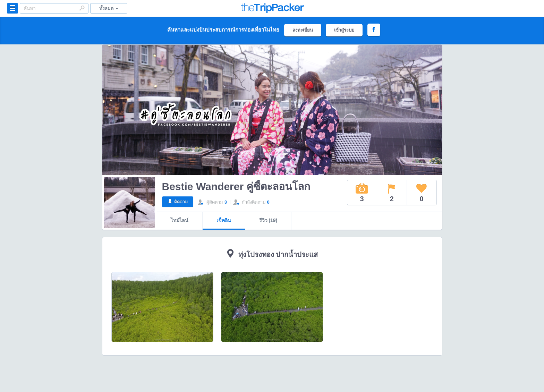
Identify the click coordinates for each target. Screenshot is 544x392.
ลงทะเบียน (303, 30)
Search (82, 8)
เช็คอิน (224, 220)
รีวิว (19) (268, 220)
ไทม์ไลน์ (180, 220)
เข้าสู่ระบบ (344, 30)
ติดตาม (181, 202)
